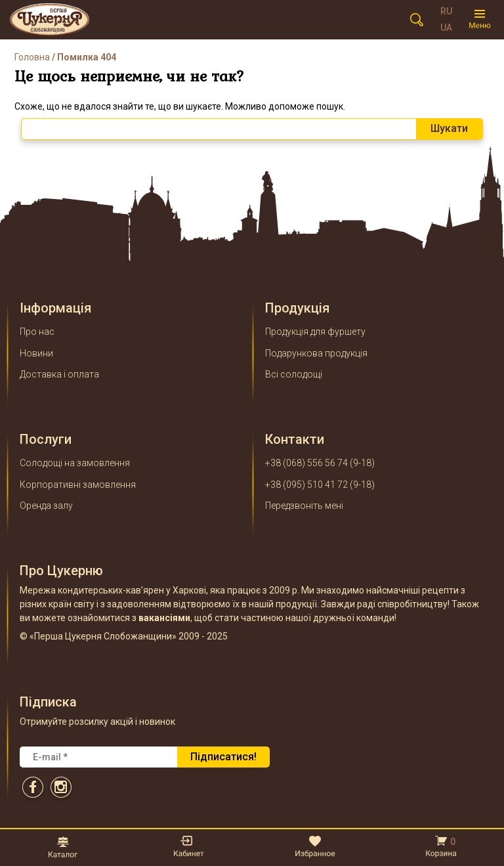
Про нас (37, 332)
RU (446, 11)
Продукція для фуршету (315, 332)
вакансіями (164, 618)
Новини (36, 353)
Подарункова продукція (316, 353)
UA (446, 28)
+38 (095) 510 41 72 (306, 485)
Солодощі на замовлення (75, 463)
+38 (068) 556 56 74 (306, 463)
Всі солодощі (294, 374)
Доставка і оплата (59, 374)
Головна (32, 57)
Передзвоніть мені (304, 506)
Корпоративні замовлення (78, 485)
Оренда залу (46, 506)
